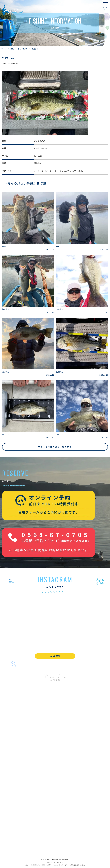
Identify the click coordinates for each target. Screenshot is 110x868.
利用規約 (73, 865)
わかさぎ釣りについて (12, 749)
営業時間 (9, 793)
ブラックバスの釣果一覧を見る (55, 447)
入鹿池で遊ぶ (8, 730)
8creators (59, 862)
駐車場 (5, 805)
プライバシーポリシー (12, 843)
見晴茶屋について (10, 787)
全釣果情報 (7, 761)
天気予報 (6, 837)
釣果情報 (9, 743)
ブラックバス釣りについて (13, 737)
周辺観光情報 (8, 831)
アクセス (6, 799)
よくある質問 (8, 781)
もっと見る (55, 656)
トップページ (8, 724)
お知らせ (6, 811)
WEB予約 (6, 819)
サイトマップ (8, 849)
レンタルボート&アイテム (13, 767)
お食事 (5, 775)
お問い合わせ (8, 825)
